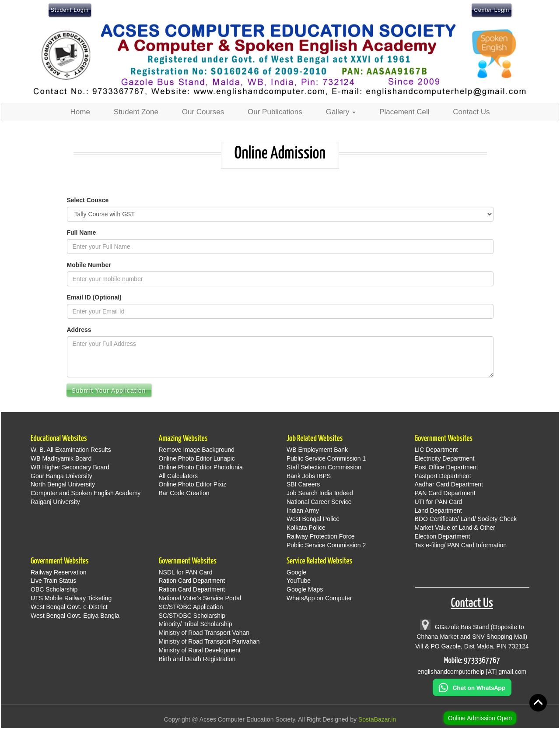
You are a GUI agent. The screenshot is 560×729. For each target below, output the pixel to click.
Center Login (492, 10)
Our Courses (203, 112)
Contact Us (471, 112)
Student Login (70, 10)
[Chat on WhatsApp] (472, 687)
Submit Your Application (109, 391)
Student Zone (136, 112)
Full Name (82, 232)
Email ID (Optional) (94, 297)
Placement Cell (404, 112)
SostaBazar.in (377, 719)
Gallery (341, 112)
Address (79, 330)
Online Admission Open (480, 718)
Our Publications (275, 112)
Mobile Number (89, 265)
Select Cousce (88, 200)
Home (80, 112)
